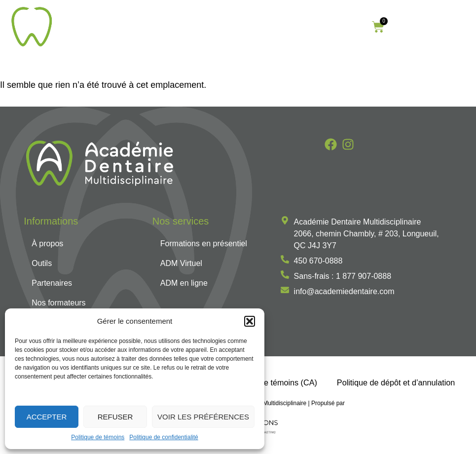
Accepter (47, 417)
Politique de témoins (98, 437)
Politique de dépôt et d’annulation (396, 382)
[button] (250, 321)
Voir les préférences (203, 417)
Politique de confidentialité (164, 437)
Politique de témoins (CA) (272, 382)
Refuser (115, 417)
